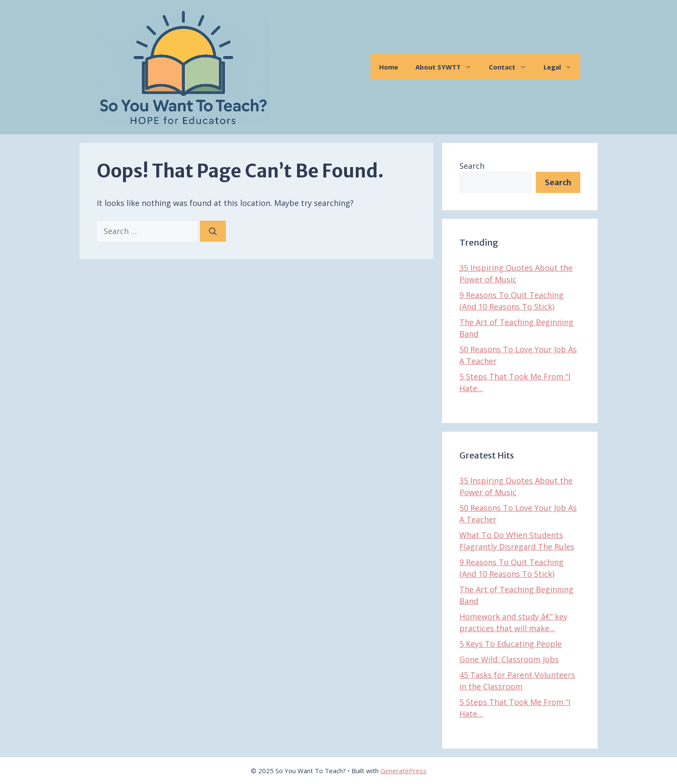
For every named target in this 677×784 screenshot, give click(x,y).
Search (472, 166)
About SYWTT (448, 67)
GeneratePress (403, 771)
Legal (562, 67)
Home (389, 67)
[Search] (213, 231)
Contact (512, 67)
